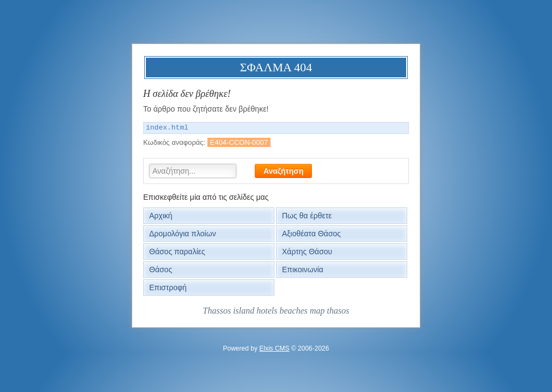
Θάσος (161, 269)
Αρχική (161, 216)
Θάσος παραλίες (177, 252)
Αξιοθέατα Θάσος (311, 234)
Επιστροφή (168, 287)
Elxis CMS (274, 348)
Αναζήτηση (284, 171)
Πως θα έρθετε (307, 216)
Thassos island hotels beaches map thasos (276, 311)
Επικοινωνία (303, 269)
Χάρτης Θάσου (307, 252)
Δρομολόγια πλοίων (183, 234)
